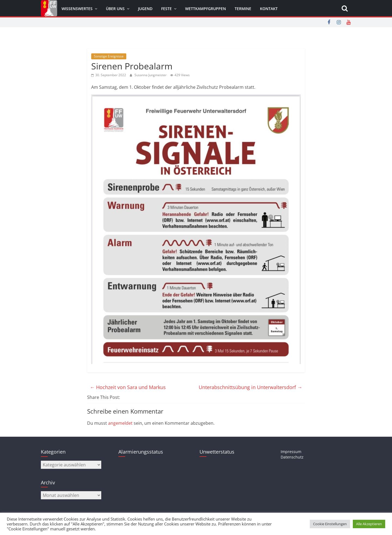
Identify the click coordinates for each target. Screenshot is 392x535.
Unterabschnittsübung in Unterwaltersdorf (250, 387)
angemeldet (120, 423)
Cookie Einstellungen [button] (330, 524)
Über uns (115, 9)
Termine (243, 9)
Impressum (291, 452)
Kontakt (269, 9)
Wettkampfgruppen (206, 9)
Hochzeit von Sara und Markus (128, 387)
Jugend (145, 9)
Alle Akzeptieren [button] (369, 524)
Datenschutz (292, 457)
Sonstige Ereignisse (109, 56)
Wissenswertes (77, 9)
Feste (166, 9)
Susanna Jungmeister (151, 75)
